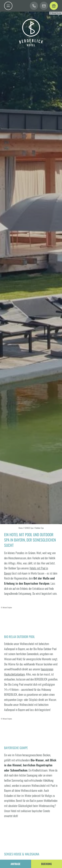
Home (21, 528)
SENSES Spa (29, 528)
